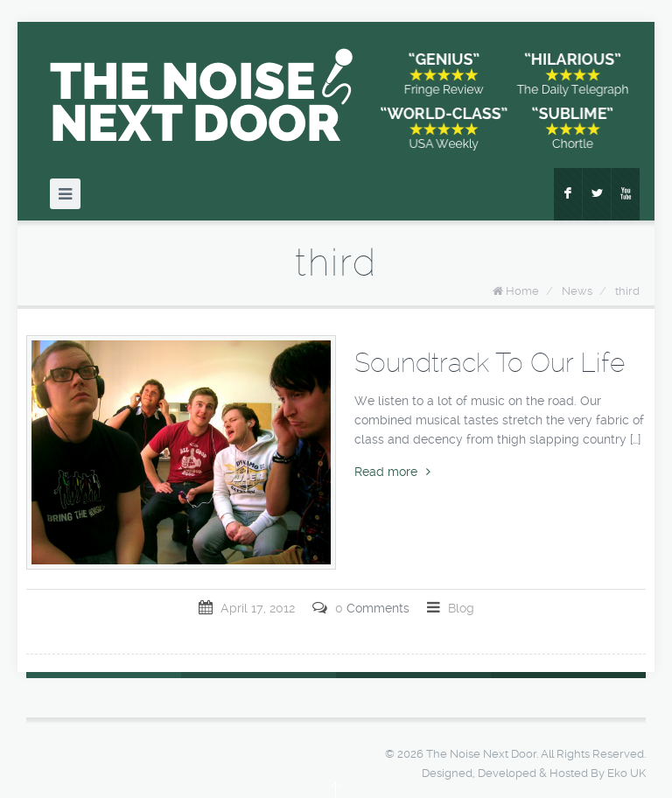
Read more (392, 472)
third (627, 291)
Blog (461, 608)
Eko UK (626, 773)
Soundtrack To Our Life (490, 363)
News (577, 291)
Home (522, 291)
